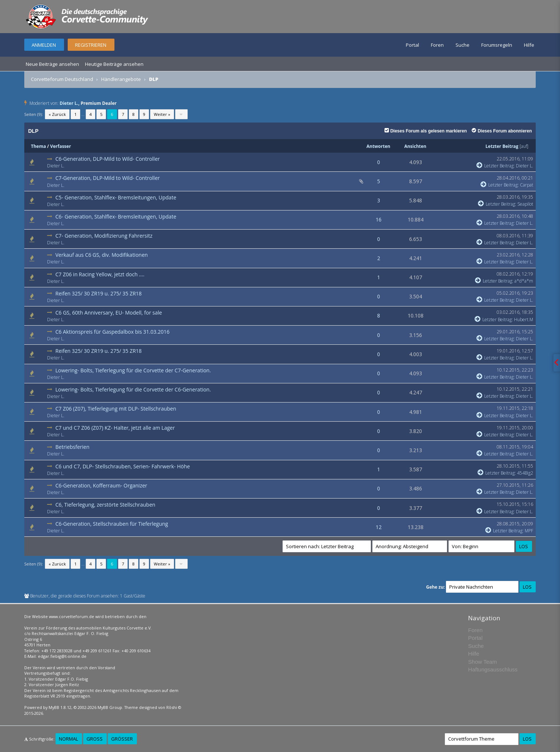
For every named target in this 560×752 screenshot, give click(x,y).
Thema (38, 146)
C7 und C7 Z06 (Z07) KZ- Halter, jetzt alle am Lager (115, 428)
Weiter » (162, 114)
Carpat (527, 185)
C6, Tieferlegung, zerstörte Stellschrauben (105, 505)
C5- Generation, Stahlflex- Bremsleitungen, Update (116, 197)
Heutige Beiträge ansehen (114, 64)
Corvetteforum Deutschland (62, 79)
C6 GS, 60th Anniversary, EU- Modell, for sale (109, 313)
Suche (462, 45)
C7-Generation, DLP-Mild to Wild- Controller (107, 178)
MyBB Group (110, 707)
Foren (437, 45)
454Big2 (525, 473)
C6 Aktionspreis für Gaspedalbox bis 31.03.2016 (112, 332)
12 (379, 527)
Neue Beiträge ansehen (52, 64)
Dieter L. (69, 103)
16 (379, 219)
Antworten (378, 146)
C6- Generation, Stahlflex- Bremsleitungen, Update (116, 217)
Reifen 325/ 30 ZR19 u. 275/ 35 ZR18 (98, 293)
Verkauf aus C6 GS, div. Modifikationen (101, 255)
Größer (122, 739)
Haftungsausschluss (493, 669)
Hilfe (529, 45)
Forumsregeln (497, 45)
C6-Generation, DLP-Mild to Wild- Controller (107, 159)
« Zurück (57, 114)
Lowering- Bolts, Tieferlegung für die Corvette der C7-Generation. (133, 370)
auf (524, 146)
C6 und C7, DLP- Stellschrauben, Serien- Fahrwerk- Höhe (123, 466)
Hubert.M (524, 320)
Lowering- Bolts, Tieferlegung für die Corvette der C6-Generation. (133, 389)
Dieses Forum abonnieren (502, 131)
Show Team (482, 662)
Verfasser (61, 146)
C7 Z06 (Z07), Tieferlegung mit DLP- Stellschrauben (116, 409)
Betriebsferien (72, 447)
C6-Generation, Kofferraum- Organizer (101, 485)
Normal (68, 739)
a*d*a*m (524, 281)
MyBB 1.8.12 (60, 707)
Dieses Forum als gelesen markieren (426, 131)
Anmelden (44, 45)
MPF (529, 531)
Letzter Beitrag (502, 146)
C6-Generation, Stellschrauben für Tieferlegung (111, 524)
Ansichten (415, 146)
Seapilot (525, 204)
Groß (95, 739)
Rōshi (172, 707)
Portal (412, 45)
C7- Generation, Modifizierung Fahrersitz (104, 236)
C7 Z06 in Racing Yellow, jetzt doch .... (100, 274)
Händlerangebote (121, 79)
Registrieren (91, 45)
